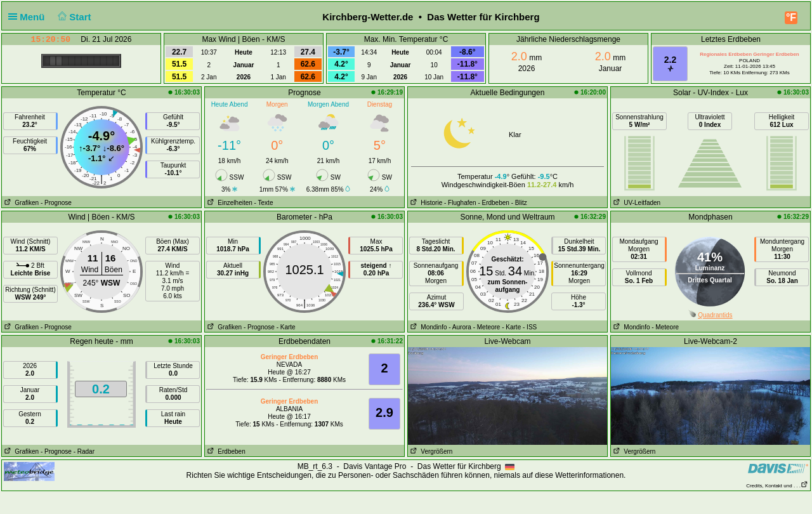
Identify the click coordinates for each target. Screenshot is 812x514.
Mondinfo (427, 327)
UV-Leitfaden (636, 203)
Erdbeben (225, 451)
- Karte (286, 327)
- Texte (264, 203)
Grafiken (20, 203)
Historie (425, 203)
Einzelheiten (229, 203)
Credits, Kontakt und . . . (777, 486)
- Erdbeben (493, 203)
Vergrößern (430, 451)
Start (73, 17)
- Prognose (56, 203)
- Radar (84, 451)
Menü (29, 17)
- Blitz (519, 203)
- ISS (530, 327)
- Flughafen (460, 203)
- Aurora (460, 327)
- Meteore (487, 327)
